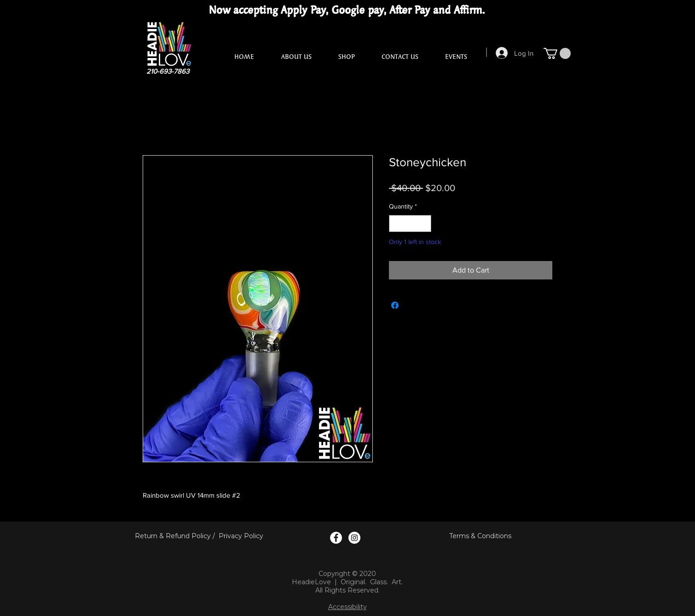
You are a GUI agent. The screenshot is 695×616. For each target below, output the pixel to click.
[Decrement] (396, 224)
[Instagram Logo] (354, 538)
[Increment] (424, 224)
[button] (557, 53)
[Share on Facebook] (395, 305)
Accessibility (347, 607)
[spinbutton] (410, 224)
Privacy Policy (241, 536)
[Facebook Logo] (336, 538)
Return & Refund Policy (173, 536)
